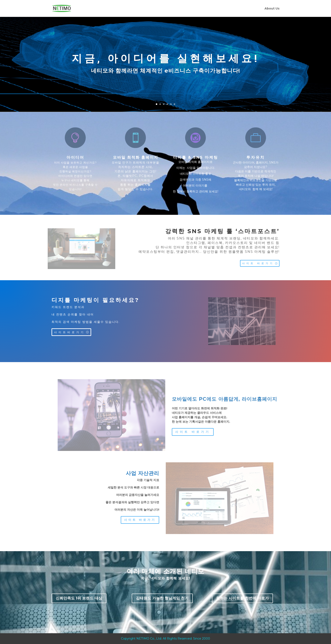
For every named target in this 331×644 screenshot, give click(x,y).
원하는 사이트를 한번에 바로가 (242, 598)
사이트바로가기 (70, 332)
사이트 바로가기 (258, 263)
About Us (272, 9)
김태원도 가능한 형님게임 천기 (162, 598)
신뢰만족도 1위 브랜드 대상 (79, 598)
